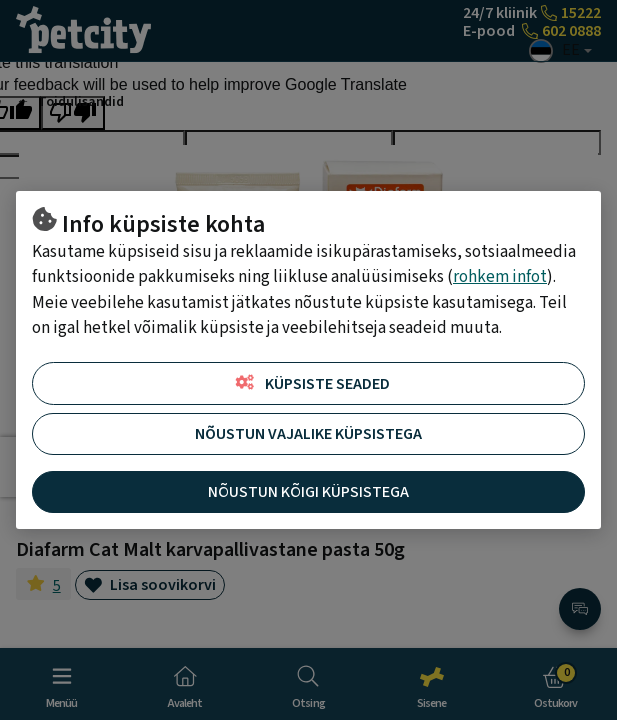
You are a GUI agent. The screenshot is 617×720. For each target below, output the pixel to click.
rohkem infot (500, 277)
